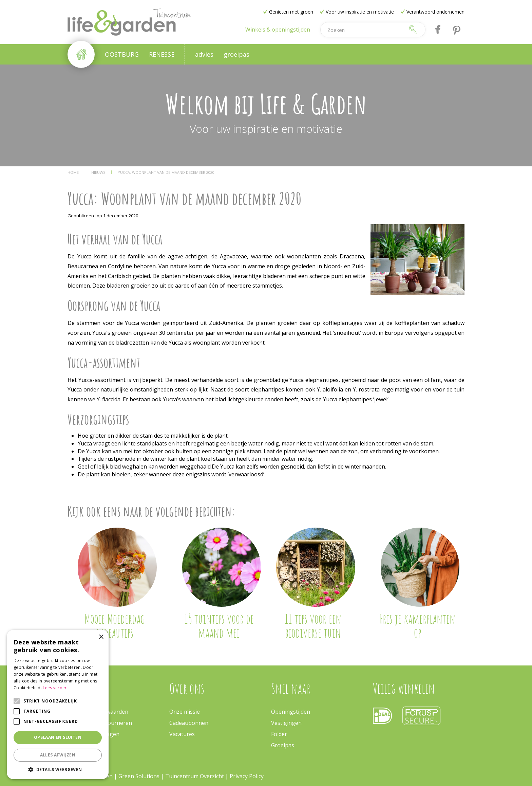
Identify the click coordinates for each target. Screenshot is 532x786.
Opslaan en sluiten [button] (58, 737)
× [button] (101, 637)
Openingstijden (291, 712)
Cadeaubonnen (189, 723)
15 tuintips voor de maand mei (219, 626)
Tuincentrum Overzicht (195, 776)
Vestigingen (286, 723)
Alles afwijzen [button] (58, 755)
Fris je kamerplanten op (417, 626)
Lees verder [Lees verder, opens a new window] (55, 688)
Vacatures (182, 734)
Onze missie (185, 712)
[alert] (58, 705)
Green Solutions (140, 776)
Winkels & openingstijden (278, 30)
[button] (58, 769)
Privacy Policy (247, 776)
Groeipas (283, 745)
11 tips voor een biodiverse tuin (313, 626)
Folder (279, 734)
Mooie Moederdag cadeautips (115, 626)
